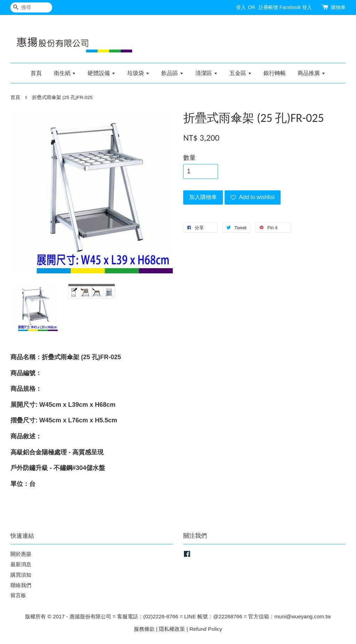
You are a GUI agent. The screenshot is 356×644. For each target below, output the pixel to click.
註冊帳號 (268, 7)
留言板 (18, 595)
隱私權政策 (172, 629)
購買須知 (21, 575)
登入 (241, 7)
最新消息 (21, 564)
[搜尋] (31, 7)
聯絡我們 (21, 585)
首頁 (36, 73)
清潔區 (206, 73)
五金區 (240, 73)
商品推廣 (311, 73)
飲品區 (172, 73)
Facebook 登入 (296, 7)
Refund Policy (206, 629)
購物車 (338, 7)
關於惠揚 (21, 554)
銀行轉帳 (275, 73)
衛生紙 (65, 73)
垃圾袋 (138, 73)
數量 (189, 158)
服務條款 (144, 629)
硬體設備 (101, 73)
